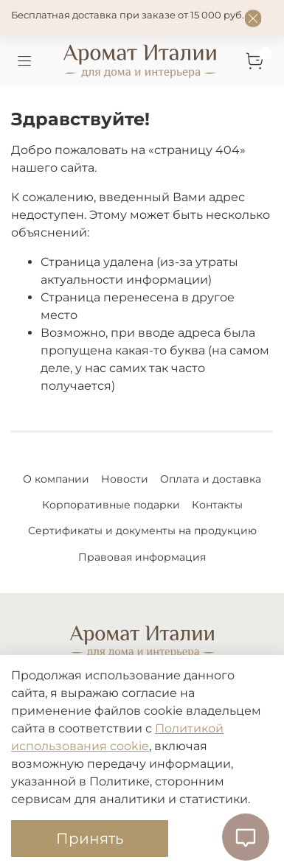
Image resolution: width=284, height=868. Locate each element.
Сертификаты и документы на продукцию (142, 531)
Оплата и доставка (211, 479)
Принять (90, 839)
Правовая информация (142, 557)
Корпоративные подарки (111, 505)
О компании (56, 479)
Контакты (217, 505)
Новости (125, 479)
